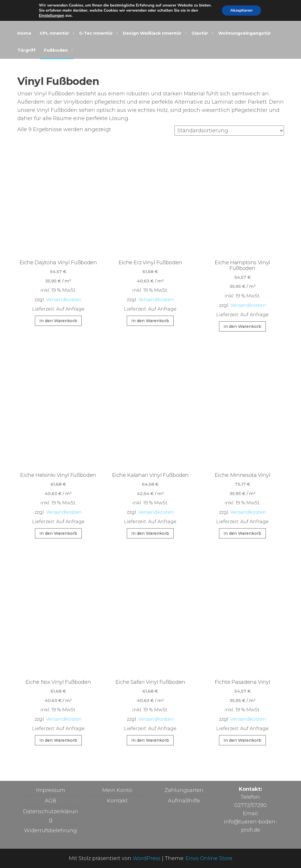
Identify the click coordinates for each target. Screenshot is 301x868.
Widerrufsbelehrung (50, 831)
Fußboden (56, 50)
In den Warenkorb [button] (58, 321)
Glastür (200, 33)
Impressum (51, 790)
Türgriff (26, 50)
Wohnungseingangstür (245, 33)
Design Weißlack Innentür (152, 33)
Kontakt (117, 801)
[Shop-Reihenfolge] (229, 131)
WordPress (147, 858)
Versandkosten (64, 299)
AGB (50, 801)
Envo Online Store (209, 858)
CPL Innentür (54, 33)
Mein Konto (117, 790)
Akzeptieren (241, 10)
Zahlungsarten (184, 790)
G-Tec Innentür (96, 33)
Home (24, 33)
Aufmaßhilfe (184, 801)
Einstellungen (51, 16)
